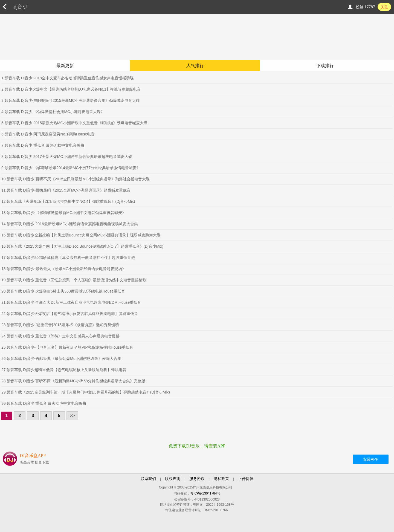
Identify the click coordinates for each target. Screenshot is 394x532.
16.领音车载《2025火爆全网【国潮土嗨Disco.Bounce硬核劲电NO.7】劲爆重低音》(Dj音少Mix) (82, 246)
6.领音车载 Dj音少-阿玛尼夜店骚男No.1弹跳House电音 (48, 134)
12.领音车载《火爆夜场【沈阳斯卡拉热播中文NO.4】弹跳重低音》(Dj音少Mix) (68, 201)
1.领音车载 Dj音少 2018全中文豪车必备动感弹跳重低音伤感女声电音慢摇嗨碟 (68, 78)
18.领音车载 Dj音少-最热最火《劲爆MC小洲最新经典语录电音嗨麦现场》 (64, 269)
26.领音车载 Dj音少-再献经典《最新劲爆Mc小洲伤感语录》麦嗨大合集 (61, 358)
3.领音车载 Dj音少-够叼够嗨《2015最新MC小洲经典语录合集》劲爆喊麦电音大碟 (71, 100)
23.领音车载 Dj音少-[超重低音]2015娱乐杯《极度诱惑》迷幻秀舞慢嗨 (60, 325)
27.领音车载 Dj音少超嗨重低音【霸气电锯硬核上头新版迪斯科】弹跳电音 (64, 370)
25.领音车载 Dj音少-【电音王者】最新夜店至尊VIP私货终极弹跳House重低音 (67, 347)
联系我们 (148, 479)
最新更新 (65, 66)
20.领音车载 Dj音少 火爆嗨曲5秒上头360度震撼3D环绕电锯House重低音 (63, 291)
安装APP (371, 459)
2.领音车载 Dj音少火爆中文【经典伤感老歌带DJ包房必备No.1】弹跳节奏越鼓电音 (71, 89)
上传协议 (246, 479)
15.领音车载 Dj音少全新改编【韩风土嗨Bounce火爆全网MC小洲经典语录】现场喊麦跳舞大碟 (81, 235)
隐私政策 (221, 479)
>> (72, 416)
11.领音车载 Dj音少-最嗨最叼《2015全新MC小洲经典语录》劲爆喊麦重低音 (66, 190)
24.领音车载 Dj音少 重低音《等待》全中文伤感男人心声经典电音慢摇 (60, 336)
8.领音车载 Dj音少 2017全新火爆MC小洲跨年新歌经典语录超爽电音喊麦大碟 (67, 157)
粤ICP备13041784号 (205, 493)
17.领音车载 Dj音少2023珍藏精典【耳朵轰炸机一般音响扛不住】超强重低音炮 (68, 258)
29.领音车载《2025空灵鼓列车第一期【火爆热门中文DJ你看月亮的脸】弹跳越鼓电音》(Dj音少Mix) (86, 392)
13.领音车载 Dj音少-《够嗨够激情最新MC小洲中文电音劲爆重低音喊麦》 (64, 213)
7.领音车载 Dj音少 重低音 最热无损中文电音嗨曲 (43, 145)
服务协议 (197, 479)
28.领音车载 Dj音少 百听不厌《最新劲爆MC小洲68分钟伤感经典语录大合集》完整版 (73, 381)
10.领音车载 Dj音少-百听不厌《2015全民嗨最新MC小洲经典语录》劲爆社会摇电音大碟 (76, 179)
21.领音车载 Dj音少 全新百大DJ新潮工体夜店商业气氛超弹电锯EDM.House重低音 (71, 302)
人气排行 (195, 66)
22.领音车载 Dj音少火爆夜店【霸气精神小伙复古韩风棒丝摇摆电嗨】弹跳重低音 (70, 314)
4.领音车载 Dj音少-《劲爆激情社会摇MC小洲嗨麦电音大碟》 (53, 112)
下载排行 (325, 66)
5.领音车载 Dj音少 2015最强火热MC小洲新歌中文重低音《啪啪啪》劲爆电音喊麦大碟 (74, 123)
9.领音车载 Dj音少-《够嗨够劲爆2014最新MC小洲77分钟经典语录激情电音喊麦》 (71, 168)
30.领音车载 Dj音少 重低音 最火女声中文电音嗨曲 (44, 403)
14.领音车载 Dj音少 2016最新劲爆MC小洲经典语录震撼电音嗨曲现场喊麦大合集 (70, 224)
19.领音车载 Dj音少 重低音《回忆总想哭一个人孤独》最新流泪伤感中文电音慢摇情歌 (74, 280)
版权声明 (173, 479)
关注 (384, 7)
